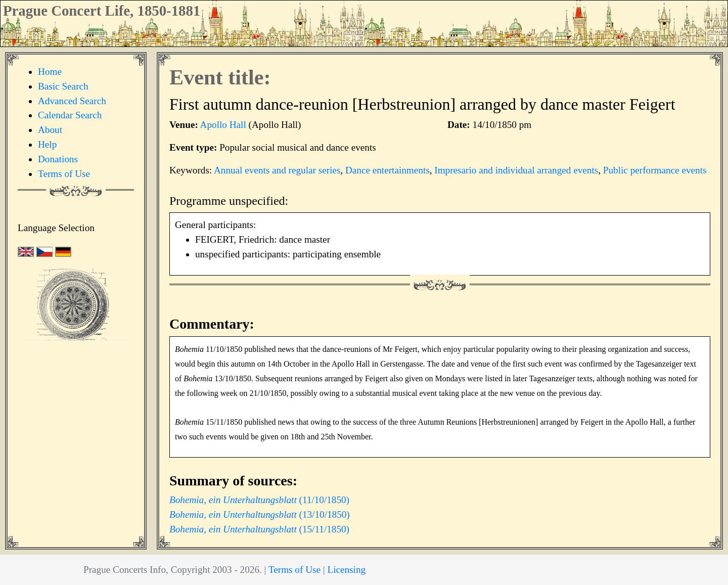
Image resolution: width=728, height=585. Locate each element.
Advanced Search (72, 101)
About (50, 130)
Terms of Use (64, 174)
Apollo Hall (223, 125)
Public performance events (655, 170)
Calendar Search (70, 115)
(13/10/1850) (260, 514)
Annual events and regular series (277, 170)
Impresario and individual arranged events (516, 170)
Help (47, 144)
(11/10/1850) (259, 500)
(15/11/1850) (259, 529)
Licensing (346, 570)
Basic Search (63, 86)
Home (50, 72)
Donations (58, 159)
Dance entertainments (388, 170)
